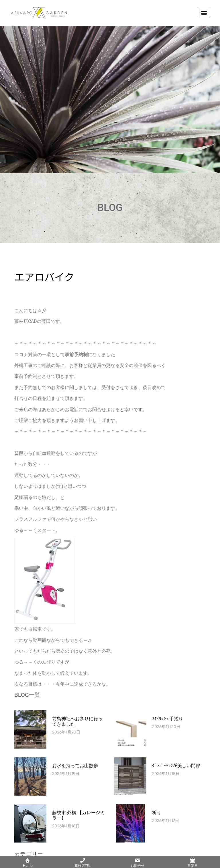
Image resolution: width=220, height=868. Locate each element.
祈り (157, 813)
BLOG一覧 (27, 695)
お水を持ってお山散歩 (75, 766)
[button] (204, 13)
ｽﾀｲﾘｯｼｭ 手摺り (168, 719)
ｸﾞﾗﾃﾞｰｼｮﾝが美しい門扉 (176, 766)
